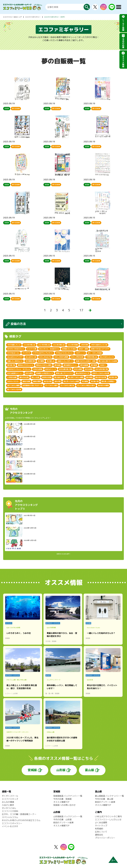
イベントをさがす (10, 826)
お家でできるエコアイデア (100, 349)
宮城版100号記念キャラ (45, 373)
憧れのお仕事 (24, 377)
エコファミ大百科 (10, 811)
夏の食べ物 (11, 365)
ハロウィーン (80, 353)
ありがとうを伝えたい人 (16, 349)
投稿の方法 (18, 324)
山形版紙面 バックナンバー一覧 (68, 816)
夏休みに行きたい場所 (44, 365)
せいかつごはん (9, 808)
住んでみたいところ (107, 357)
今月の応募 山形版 (62, 819)
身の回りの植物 (103, 385)
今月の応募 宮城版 (62, 799)
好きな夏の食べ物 (65, 369)
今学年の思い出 (92, 357)
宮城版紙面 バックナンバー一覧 (68, 796)
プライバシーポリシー (105, 838)
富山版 (90, 770)
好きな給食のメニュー (15, 373)
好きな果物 (89, 369)
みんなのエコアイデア (15, 357)
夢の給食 (57, 365)
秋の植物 (85, 381)
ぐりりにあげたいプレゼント (43, 353)
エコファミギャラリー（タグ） (55, 17)
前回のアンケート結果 (63, 823)
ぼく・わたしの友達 (95, 353)
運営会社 (99, 835)
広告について (101, 832)
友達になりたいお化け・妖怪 (86, 361)
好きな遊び (29, 373)
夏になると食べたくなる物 (108, 361)
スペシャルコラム (10, 817)
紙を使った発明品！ (108, 381)
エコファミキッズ (10, 799)
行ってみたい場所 (51, 385)
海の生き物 (48, 381)
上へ (113, 860)
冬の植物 (41, 361)
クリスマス (26, 353)
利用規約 (99, 829)
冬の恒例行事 (30, 361)
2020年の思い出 (29, 345)
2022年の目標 (73, 345)
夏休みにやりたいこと (26, 365)
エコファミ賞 (32, 349)
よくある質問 (101, 823)
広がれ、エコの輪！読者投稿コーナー (19, 814)
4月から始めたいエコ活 (99, 345)
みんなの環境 (8, 802)
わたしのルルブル (45, 357)
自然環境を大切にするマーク (32, 385)
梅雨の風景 (37, 381)
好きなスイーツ (51, 369)
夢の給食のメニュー (70, 365)
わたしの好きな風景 (61, 357)
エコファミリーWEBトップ (12, 17)
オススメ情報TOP (61, 802)
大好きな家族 (38, 369)
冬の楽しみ (51, 361)
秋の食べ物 (95, 381)
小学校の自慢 (12, 377)
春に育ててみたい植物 (76, 377)
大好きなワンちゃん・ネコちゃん (19, 369)
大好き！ (103, 365)
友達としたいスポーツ (65, 361)
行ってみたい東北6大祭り (86, 385)
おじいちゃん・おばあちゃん (49, 349)
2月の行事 (84, 345)
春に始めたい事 (60, 377)
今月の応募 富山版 (104, 799)
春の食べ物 (113, 377)
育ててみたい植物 (13, 385)
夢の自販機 (84, 365)
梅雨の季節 (26, 381)
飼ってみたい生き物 (14, 389)
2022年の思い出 (59, 345)
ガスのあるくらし (13, 353)
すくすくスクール (10, 796)
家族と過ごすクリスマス (64, 373)
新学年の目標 (47, 377)
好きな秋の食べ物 (102, 369)
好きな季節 (78, 369)
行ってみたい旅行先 (67, 385)
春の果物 (89, 377)
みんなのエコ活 (31, 357)
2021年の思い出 (44, 345)
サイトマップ (101, 826)
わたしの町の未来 (77, 357)
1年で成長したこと (14, 345)
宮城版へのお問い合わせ (64, 805)
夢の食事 (94, 365)
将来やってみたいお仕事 (101, 373)
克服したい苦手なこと (15, 361)
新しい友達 (35, 377)
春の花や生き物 (101, 377)
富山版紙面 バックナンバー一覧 (109, 796)
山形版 (61, 770)
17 (81, 310)
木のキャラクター (13, 381)
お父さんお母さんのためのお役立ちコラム (21, 820)
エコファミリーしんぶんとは (108, 819)
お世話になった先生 (69, 349)
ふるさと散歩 (8, 805)
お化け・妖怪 (83, 349)
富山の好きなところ (83, 373)
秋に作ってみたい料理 (71, 381)
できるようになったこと (64, 353)
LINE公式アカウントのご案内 (108, 816)
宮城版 (32, 770)
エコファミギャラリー (33, 17)
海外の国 (57, 381)
